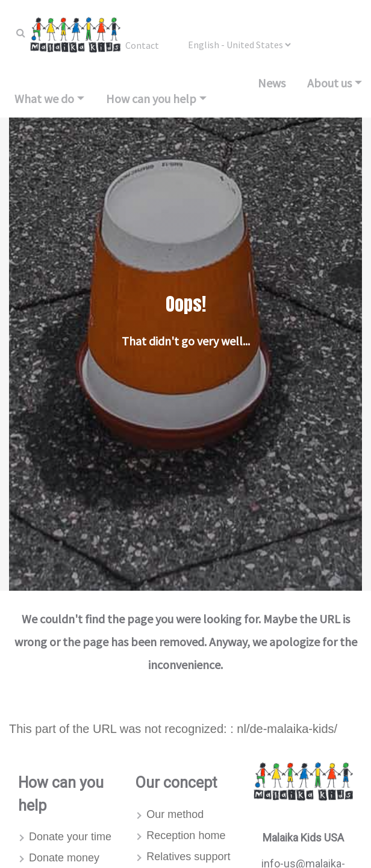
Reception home (186, 835)
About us (329, 83)
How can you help (151, 99)
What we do (44, 99)
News (272, 83)
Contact (142, 45)
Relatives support (188, 857)
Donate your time (70, 837)
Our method (175, 814)
